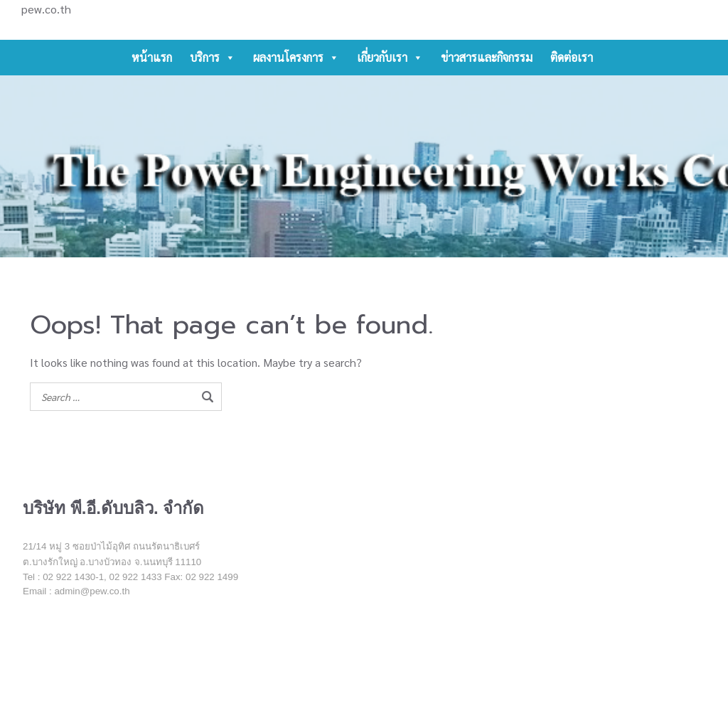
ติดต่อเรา (572, 57)
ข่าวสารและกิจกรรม (487, 57)
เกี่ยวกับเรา (390, 58)
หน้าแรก (152, 57)
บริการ (213, 58)
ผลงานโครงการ (296, 58)
